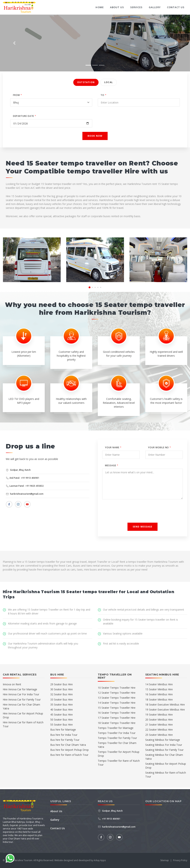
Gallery (155, 7)
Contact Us (176, 7)
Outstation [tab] (86, 82)
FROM (18, 95)
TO (104, 95)
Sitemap (165, 860)
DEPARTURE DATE (25, 116)
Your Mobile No (160, 447)
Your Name (113, 447)
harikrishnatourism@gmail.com (25, 494)
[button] (14, 43)
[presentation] (12, 260)
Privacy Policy (180, 860)
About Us (117, 7)
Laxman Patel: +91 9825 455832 (25, 486)
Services (136, 7)
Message (112, 465)
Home (100, 7)
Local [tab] (109, 82)
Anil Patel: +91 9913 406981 (23, 478)
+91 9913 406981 (109, 819)
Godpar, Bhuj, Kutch (18, 470)
